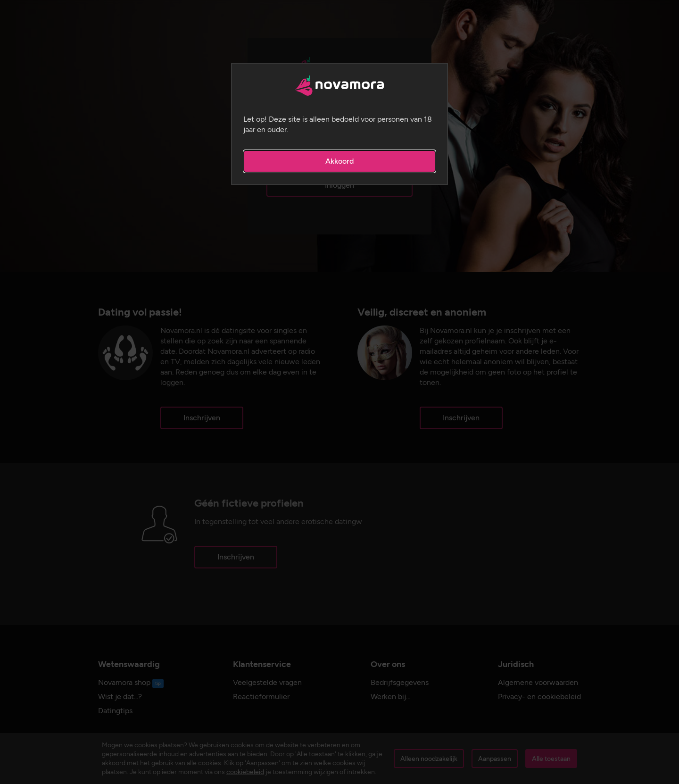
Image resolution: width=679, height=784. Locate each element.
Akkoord (339, 161)
